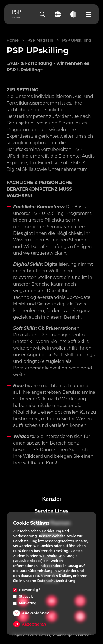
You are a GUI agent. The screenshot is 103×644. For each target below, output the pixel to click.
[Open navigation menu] (89, 14)
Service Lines (52, 511)
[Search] (43, 14)
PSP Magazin (40, 40)
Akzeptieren (30, 624)
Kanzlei (51, 499)
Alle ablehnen (31, 613)
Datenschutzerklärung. (57, 581)
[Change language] (58, 14)
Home (13, 40)
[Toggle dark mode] (73, 14)
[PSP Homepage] (16, 14)
